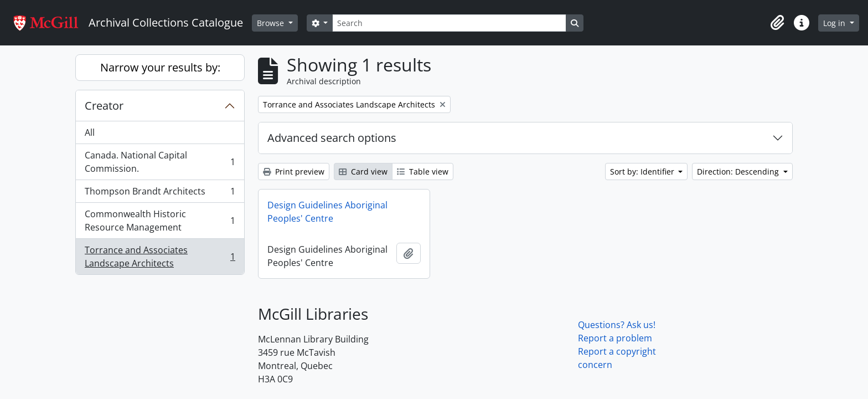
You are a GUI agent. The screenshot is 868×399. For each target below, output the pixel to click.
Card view (363, 172)
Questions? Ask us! (617, 325)
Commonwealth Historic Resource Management (160, 221)
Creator (104, 106)
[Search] (449, 23)
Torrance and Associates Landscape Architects (160, 257)
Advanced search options (332, 138)
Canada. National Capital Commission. (160, 162)
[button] (777, 23)
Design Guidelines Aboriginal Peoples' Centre (327, 212)
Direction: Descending (739, 172)
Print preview (294, 172)
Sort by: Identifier (643, 172)
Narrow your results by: (160, 67)
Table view (423, 172)
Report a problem (615, 338)
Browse (272, 23)
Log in (835, 23)
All (90, 132)
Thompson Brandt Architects (160, 194)
